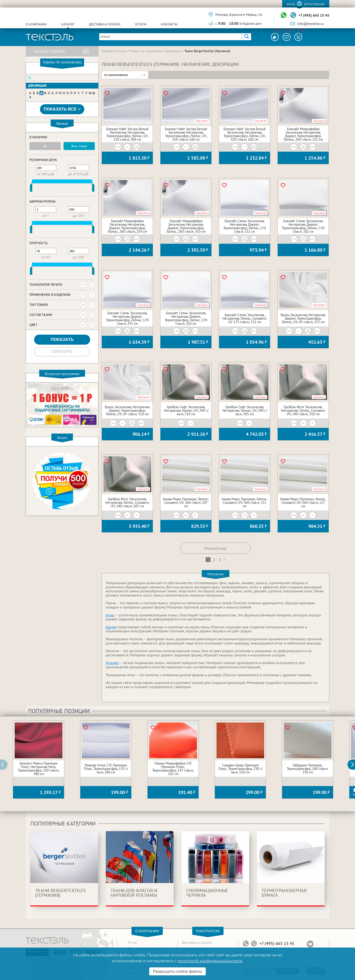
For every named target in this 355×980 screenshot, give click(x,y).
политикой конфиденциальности (210, 961)
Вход (291, 4)
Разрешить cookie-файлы (178, 971)
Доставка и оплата (105, 24)
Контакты (169, 24)
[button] (354, 765)
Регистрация (314, 4)
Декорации (37, 86)
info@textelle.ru (311, 24)
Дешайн (112, 663)
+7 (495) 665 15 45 (314, 15)
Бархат (111, 627)
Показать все (62, 109)
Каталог (68, 24)
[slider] (31, 188)
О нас (133, 942)
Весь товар (79, 146)
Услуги (141, 24)
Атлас (110, 615)
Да (45, 146)
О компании (36, 24)
